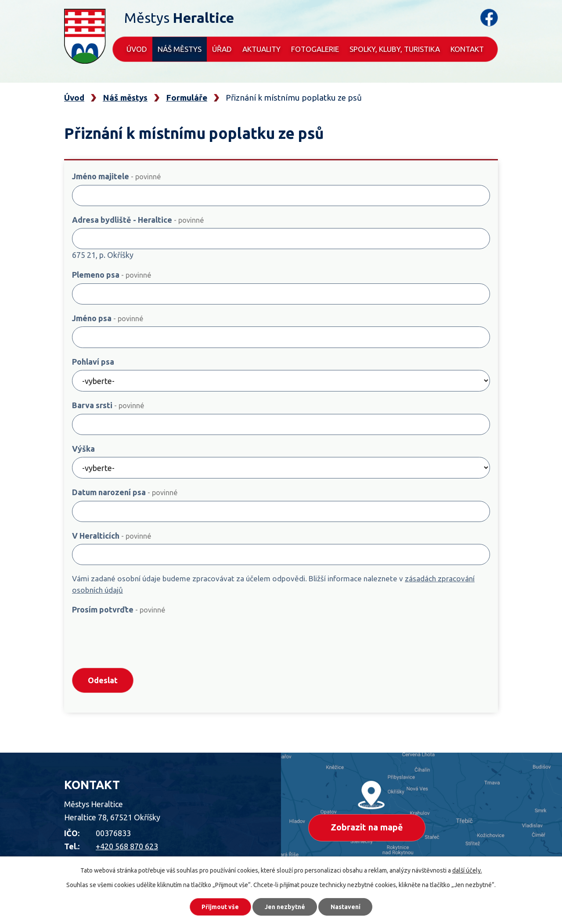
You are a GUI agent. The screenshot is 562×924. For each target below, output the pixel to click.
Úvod (137, 49)
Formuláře (187, 98)
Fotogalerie (315, 49)
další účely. (467, 870)
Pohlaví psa (93, 362)
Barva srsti (108, 405)
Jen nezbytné (285, 906)
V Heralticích (112, 536)
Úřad (222, 49)
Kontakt (467, 49)
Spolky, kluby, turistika (395, 49)
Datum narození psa (125, 492)
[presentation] (139, 641)
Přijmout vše (219, 906)
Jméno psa (108, 318)
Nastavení (347, 906)
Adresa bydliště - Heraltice (138, 220)
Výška (83, 449)
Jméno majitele (116, 176)
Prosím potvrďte (119, 609)
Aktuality (261, 49)
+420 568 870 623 (127, 848)
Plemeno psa (112, 275)
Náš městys (180, 49)
